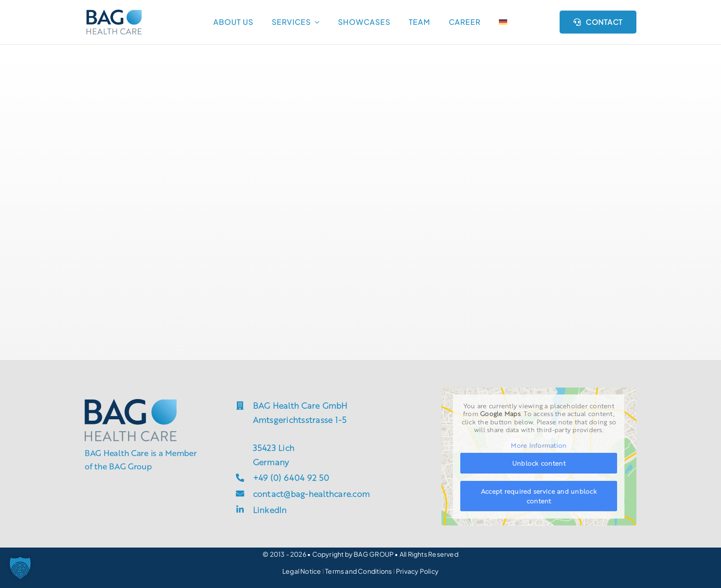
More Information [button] (539, 445)
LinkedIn (270, 509)
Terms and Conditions (359, 571)
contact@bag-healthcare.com (312, 493)
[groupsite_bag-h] (114, 13)
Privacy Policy (417, 571)
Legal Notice (302, 571)
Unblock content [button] (539, 463)
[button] (20, 568)
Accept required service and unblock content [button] (539, 496)
